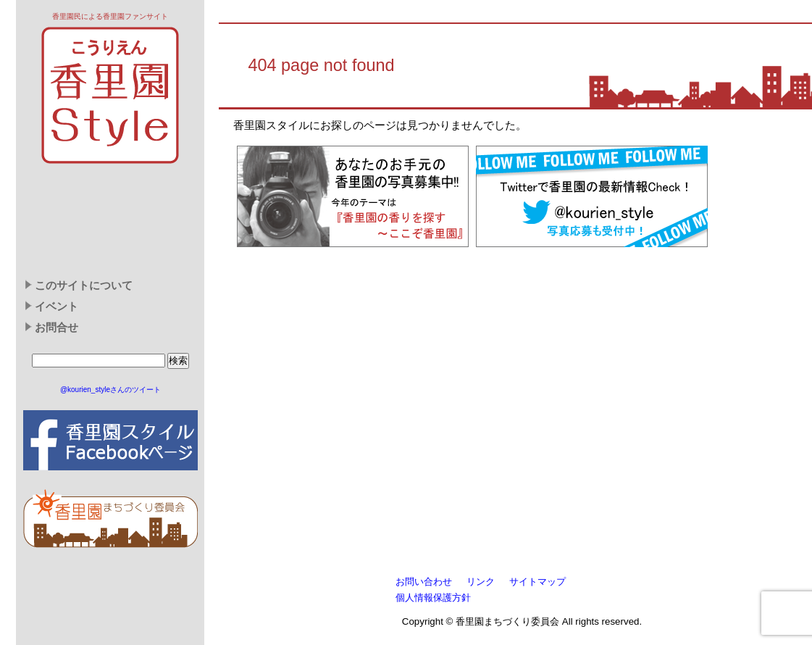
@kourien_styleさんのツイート (110, 390)
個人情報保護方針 (433, 598)
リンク (481, 582)
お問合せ (56, 328)
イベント (56, 307)
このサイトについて (84, 286)
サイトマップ (537, 582)
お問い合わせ (424, 582)
